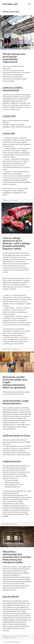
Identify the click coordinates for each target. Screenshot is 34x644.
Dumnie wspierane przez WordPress (12, 642)
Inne (16, 200)
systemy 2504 (9, 116)
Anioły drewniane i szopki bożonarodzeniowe (16, 402)
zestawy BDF (9, 133)
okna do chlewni (11, 596)
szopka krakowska (12, 461)
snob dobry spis (10, 4)
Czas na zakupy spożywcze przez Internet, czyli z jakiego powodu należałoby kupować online (16, 243)
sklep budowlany (13, 638)
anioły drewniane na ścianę (16, 435)
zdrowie (17, 349)
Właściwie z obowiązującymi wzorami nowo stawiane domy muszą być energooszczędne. (17, 557)
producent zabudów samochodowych (12, 89)
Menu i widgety (30, 6)
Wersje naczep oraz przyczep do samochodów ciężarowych (14, 58)
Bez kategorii (18, 636)
